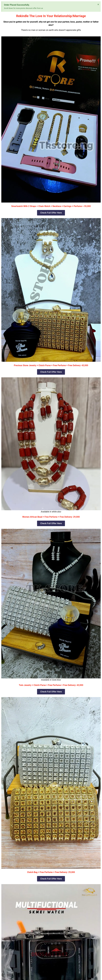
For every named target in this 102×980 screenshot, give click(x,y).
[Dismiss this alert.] (98, 4)
